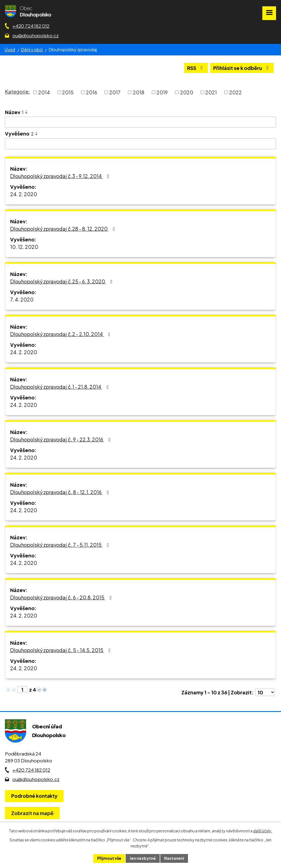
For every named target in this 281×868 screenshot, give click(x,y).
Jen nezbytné (143, 858)
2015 (68, 92)
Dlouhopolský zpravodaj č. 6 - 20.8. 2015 (62, 597)
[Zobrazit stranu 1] (22, 690)
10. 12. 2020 (24, 247)
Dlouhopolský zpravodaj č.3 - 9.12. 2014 (61, 176)
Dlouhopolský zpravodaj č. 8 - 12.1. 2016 (61, 492)
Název (14, 112)
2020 (187, 92)
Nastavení (174, 858)
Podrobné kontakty (34, 796)
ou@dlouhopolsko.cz (36, 35)
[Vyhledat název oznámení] (140, 122)
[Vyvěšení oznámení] (140, 144)
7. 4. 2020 (22, 299)
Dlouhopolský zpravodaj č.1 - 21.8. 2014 (61, 387)
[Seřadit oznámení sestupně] (27, 113)
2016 (92, 92)
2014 (44, 92)
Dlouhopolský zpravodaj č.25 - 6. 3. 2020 (62, 281)
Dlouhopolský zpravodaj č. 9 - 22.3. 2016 (61, 439)
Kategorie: (17, 91)
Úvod (10, 50)
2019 (162, 92)
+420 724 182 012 (31, 26)
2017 (115, 92)
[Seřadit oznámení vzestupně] (27, 111)
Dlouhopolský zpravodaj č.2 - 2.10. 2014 (61, 334)
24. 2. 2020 (24, 194)
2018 (139, 92)
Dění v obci (32, 50)
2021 (211, 92)
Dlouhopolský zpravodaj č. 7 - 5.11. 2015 (61, 545)
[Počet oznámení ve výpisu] (265, 692)
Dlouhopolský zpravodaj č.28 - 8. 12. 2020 (64, 229)
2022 (235, 92)
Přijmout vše (109, 858)
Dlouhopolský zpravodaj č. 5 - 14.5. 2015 (61, 650)
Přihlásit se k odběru (242, 68)
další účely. (263, 831)
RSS (196, 68)
